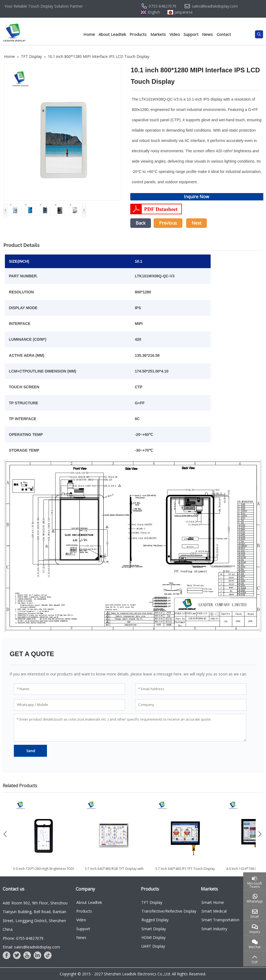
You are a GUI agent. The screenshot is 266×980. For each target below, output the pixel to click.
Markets (158, 34)
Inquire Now (196, 197)
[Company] (191, 705)
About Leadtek (112, 34)
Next (197, 223)
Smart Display (154, 929)
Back (141, 223)
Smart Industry (214, 929)
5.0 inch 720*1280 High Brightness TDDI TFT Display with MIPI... (44, 871)
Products (138, 34)
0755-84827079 (162, 6)
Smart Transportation (220, 920)
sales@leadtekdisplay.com (215, 6)
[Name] (69, 689)
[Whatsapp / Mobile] (69, 705)
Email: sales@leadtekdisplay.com (31, 947)
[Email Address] (191, 689)
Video (175, 34)
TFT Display (152, 902)
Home (89, 34)
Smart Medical (214, 911)
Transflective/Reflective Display (169, 911)
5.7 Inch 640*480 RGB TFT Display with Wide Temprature (114, 871)
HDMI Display (153, 937)
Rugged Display (155, 920)
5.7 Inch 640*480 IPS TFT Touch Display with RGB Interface (185, 871)
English (154, 12)
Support (191, 34)
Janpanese (184, 12)
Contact (224, 34)
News (207, 34)
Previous (168, 223)
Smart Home (213, 902)
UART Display (153, 946)
